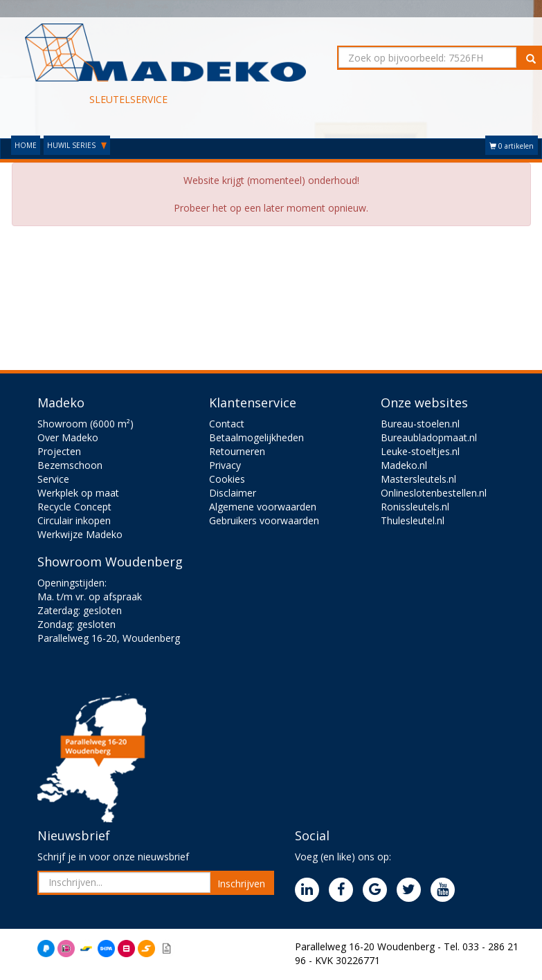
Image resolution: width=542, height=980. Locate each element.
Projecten (59, 451)
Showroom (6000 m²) (85, 424)
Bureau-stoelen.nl (420, 424)
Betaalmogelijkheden (256, 437)
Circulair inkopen (74, 520)
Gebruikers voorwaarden (264, 520)
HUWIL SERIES (77, 145)
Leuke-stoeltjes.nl (420, 451)
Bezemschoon (70, 465)
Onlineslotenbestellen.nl (434, 493)
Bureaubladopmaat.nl (429, 437)
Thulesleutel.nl (413, 520)
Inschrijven (241, 884)
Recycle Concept (74, 507)
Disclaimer (233, 493)
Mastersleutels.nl (418, 479)
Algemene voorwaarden (263, 507)
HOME (26, 145)
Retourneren (237, 451)
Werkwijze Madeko (80, 534)
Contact (227, 424)
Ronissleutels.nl (415, 507)
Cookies (227, 479)
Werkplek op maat (78, 493)
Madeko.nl (404, 465)
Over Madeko (68, 437)
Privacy (225, 465)
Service (53, 479)
